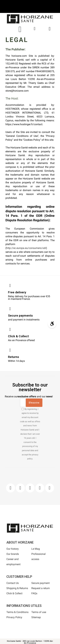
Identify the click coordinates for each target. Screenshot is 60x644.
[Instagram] (20, 488)
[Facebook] (11, 488)
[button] (20, 29)
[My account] (35, 29)
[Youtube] (40, 488)
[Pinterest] (30, 488)
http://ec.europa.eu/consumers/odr (26, 248)
